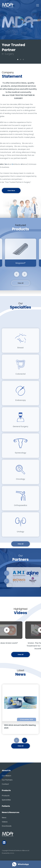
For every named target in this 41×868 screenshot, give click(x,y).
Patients (6, 806)
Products (6, 790)
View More (11, 191)
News (4, 818)
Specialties (6, 800)
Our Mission (6, 776)
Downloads (7, 826)
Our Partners (7, 780)
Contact (5, 784)
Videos (5, 822)
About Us (6, 770)
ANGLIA (12, 853)
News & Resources (11, 812)
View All (20, 289)
